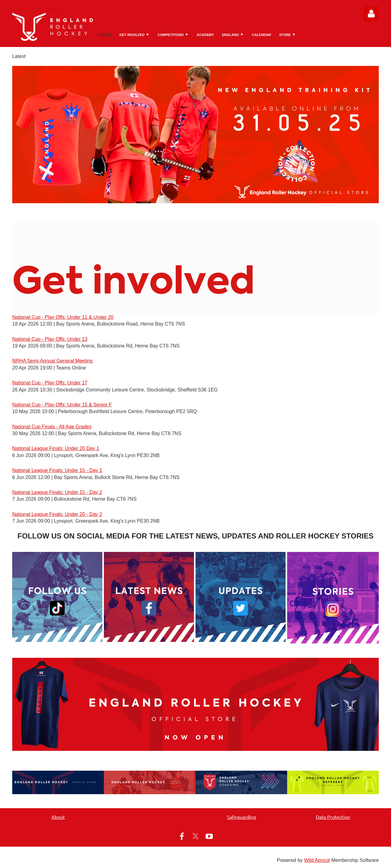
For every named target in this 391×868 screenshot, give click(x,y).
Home (53, 9)
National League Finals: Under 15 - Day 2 (57, 492)
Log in (371, 14)
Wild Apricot (317, 860)
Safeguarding (241, 817)
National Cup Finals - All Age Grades (52, 427)
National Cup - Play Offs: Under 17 (50, 383)
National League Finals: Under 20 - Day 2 (57, 514)
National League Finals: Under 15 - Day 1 (57, 470)
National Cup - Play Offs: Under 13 (50, 339)
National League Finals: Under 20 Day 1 (56, 448)
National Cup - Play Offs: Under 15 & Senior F (62, 405)
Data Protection (333, 817)
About (58, 817)
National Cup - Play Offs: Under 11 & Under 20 (63, 317)
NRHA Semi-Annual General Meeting (52, 361)
